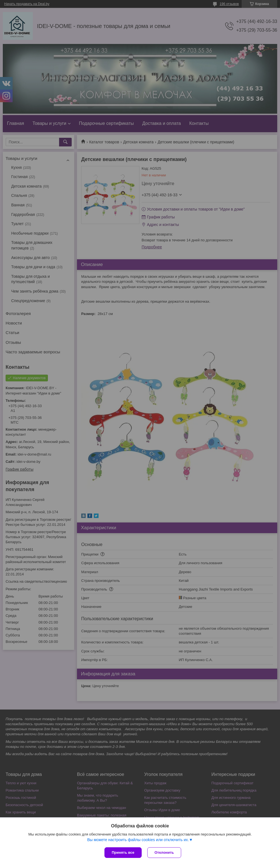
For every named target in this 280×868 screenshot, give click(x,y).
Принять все (123, 852)
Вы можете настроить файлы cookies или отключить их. (138, 840)
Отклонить (164, 852)
